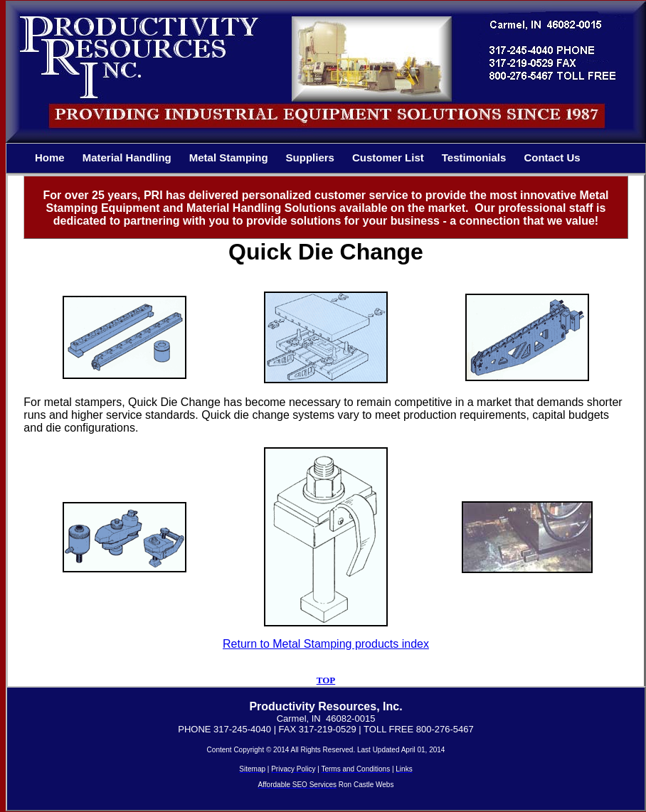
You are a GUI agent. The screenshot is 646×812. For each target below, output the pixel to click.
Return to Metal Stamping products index (326, 644)
